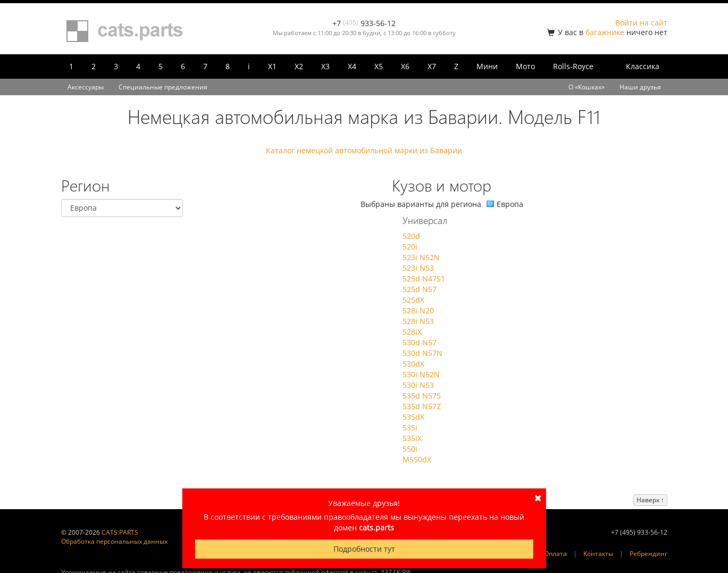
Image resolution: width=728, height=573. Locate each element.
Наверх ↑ (650, 500)
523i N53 (418, 268)
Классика (643, 66)
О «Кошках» (587, 87)
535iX (412, 438)
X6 (405, 66)
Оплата (555, 554)
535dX (413, 417)
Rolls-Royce (573, 66)
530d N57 (420, 342)
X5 (379, 66)
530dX (413, 364)
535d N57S (422, 396)
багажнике (605, 32)
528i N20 (418, 310)
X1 (272, 66)
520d (411, 236)
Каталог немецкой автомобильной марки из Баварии (364, 150)
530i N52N (421, 374)
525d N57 (420, 289)
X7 (432, 66)
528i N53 (418, 321)
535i (410, 427)
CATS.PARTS (120, 532)
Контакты (598, 554)
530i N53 (418, 385)
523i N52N (421, 257)
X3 (325, 66)
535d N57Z (422, 406)
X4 (352, 66)
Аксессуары (86, 87)
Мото (525, 66)
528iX (412, 332)
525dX (413, 300)
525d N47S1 (424, 279)
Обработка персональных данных (114, 541)
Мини (487, 66)
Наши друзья (640, 87)
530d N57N (422, 353)
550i (410, 449)
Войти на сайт (641, 23)
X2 (299, 66)
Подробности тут (364, 549)
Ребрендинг (648, 554)
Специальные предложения (163, 87)
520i (410, 247)
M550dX (417, 459)
